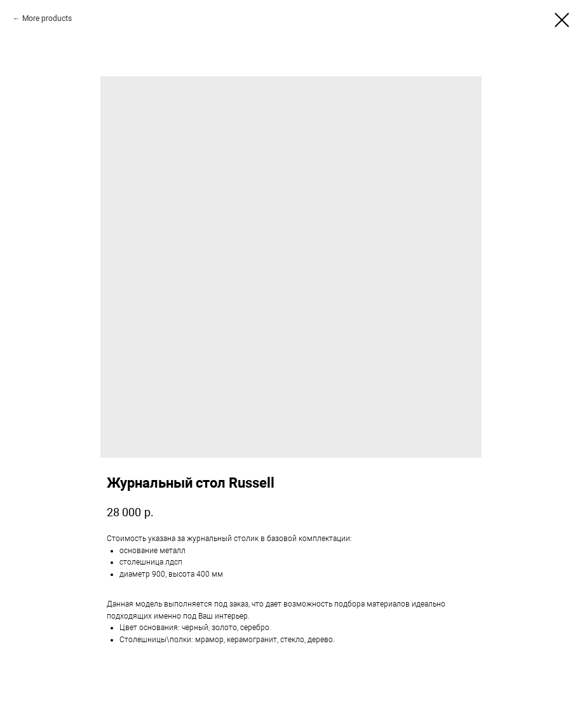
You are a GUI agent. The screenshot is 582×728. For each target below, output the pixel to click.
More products (47, 18)
